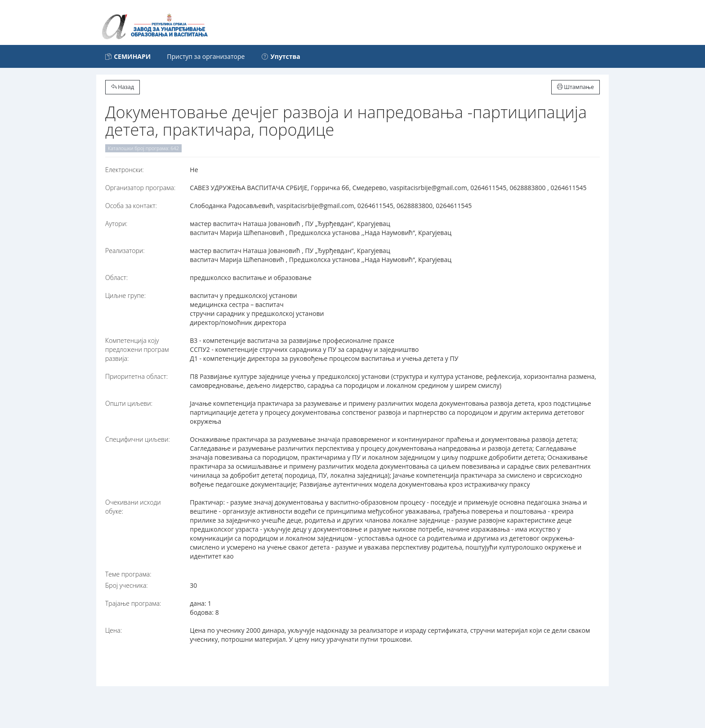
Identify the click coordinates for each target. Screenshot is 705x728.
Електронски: (125, 170)
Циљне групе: (125, 295)
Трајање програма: (133, 603)
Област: (116, 277)
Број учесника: (127, 585)
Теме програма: (128, 574)
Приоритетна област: (136, 376)
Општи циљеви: (129, 403)
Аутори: (116, 224)
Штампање (576, 87)
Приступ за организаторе (206, 56)
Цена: (114, 630)
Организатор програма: (140, 188)
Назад (123, 87)
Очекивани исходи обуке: (133, 507)
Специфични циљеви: (138, 439)
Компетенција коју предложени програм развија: (137, 349)
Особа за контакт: (131, 206)
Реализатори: (125, 251)
